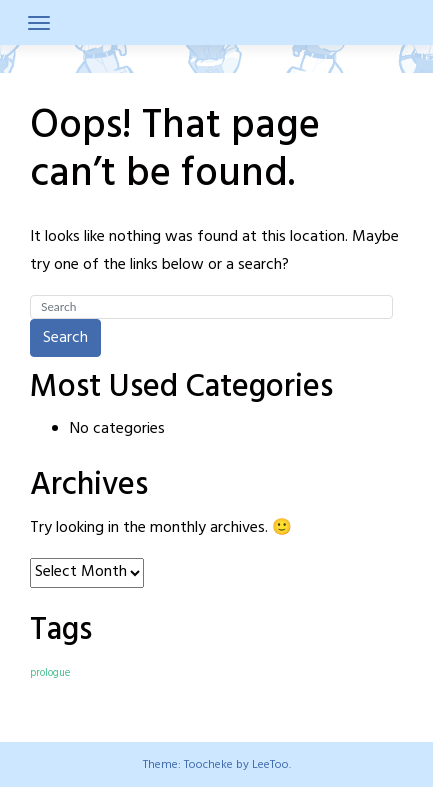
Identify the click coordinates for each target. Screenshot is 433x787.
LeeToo (270, 765)
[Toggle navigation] (39, 23)
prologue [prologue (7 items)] (50, 673)
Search (65, 338)
